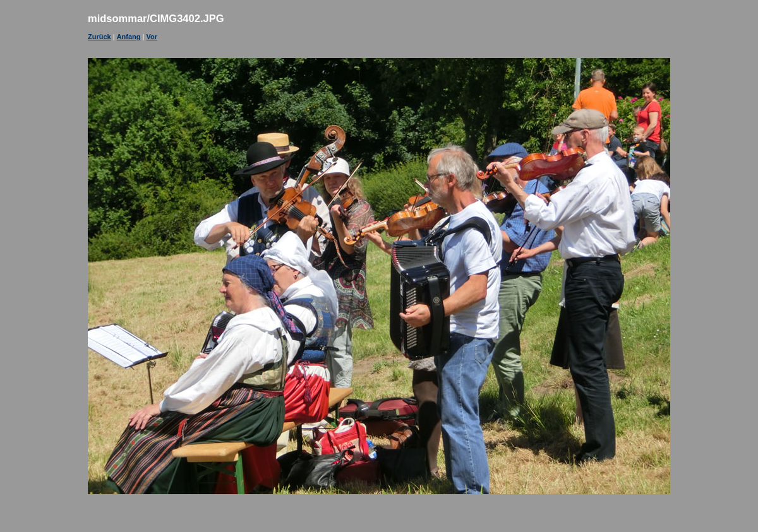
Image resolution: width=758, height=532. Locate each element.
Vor (152, 37)
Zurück (99, 37)
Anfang (129, 37)
